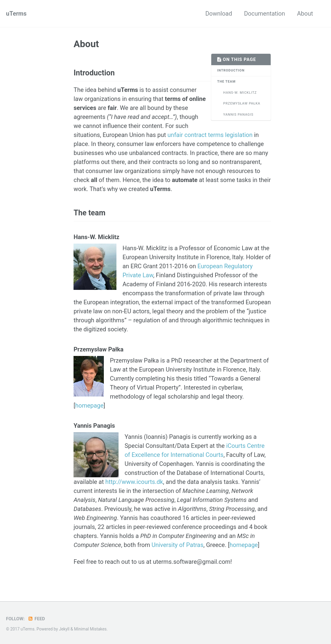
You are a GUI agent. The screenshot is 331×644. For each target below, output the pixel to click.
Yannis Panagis (238, 115)
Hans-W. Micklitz (240, 93)
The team (226, 82)
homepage (90, 406)
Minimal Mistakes (90, 629)
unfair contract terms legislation (210, 135)
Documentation (265, 14)
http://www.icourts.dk (134, 482)
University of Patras (178, 545)
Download (219, 14)
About (305, 14)
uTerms (16, 14)
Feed (36, 619)
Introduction (231, 70)
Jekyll (64, 629)
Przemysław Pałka (242, 103)
